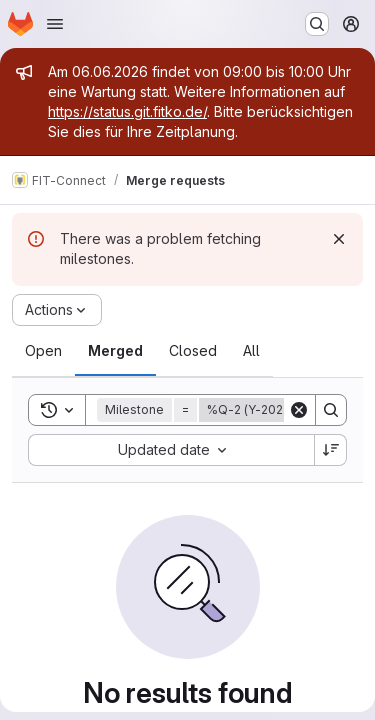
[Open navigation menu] (55, 24)
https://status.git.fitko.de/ (127, 111)
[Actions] (57, 310)
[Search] (331, 410)
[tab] (43, 351)
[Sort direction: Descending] (331, 450)
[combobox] (171, 450)
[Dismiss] (339, 239)
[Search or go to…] (317, 24)
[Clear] (299, 410)
